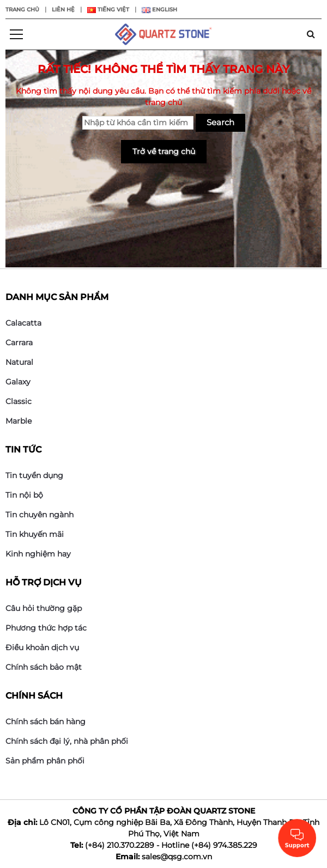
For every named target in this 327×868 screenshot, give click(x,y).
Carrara (19, 343)
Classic (19, 401)
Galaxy (18, 382)
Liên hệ (63, 10)
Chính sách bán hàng (46, 722)
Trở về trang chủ (164, 151)
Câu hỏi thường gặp (44, 608)
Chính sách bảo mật (44, 667)
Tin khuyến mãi (35, 534)
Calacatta (23, 323)
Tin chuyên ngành (40, 515)
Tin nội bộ (24, 495)
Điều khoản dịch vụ (42, 647)
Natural (19, 362)
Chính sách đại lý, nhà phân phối (67, 741)
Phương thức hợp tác (46, 628)
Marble (19, 421)
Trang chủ (22, 10)
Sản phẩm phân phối (45, 761)
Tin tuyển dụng (34, 475)
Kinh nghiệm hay (38, 554)
